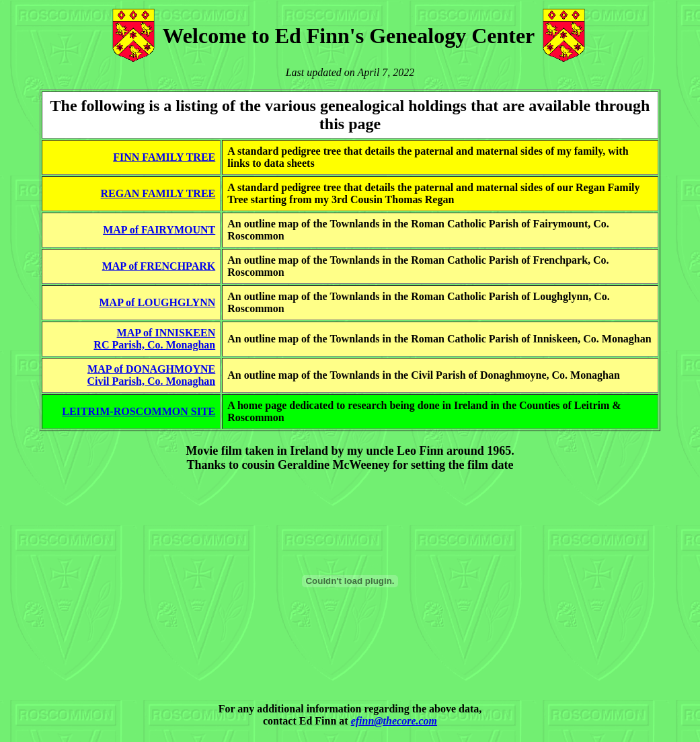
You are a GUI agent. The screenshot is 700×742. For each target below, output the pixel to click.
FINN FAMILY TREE (164, 157)
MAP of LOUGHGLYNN (158, 302)
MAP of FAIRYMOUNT (159, 230)
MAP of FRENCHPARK (159, 266)
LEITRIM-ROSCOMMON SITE (139, 411)
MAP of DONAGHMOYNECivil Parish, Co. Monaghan (152, 375)
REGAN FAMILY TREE (158, 193)
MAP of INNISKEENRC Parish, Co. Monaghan (154, 339)
